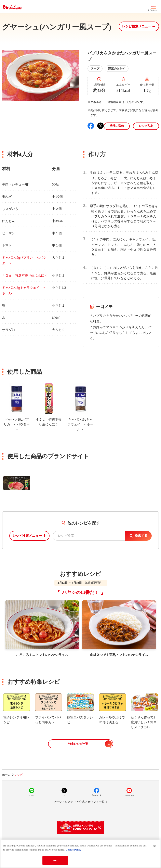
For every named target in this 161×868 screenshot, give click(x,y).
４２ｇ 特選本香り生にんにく (25, 275)
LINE (32, 792)
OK (55, 860)
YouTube (129, 792)
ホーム (6, 775)
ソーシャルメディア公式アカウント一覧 (79, 802)
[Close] (155, 846)
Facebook (97, 792)
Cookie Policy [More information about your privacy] (73, 850)
